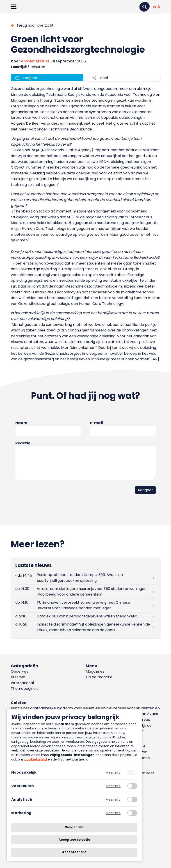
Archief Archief (35, 61)
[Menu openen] (14, 7)
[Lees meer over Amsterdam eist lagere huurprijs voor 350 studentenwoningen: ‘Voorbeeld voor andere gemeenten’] (85, 592)
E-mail (97, 423)
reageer (30, 78)
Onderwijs (19, 671)
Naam (21, 423)
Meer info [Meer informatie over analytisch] (113, 800)
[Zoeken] (144, 7)
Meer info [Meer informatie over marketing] (113, 813)
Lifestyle (18, 677)
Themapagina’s (25, 689)
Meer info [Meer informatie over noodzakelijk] (113, 773)
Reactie (23, 443)
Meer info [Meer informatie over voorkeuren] (113, 786)
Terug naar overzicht (35, 25)
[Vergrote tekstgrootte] (159, 7)
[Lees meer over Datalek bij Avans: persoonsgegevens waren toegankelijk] (85, 616)
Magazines (95, 671)
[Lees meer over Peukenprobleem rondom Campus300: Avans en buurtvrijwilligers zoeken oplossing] (85, 578)
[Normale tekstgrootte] (155, 7)
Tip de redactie (99, 677)
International (22, 683)
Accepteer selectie (74, 840)
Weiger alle (74, 827)
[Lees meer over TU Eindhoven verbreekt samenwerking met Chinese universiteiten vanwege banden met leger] (85, 605)
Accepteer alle (74, 852)
